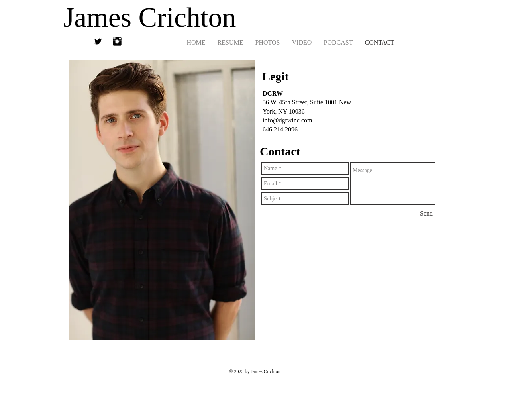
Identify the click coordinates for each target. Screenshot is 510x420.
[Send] (426, 214)
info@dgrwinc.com (287, 120)
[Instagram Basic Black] (117, 41)
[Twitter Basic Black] (98, 41)
